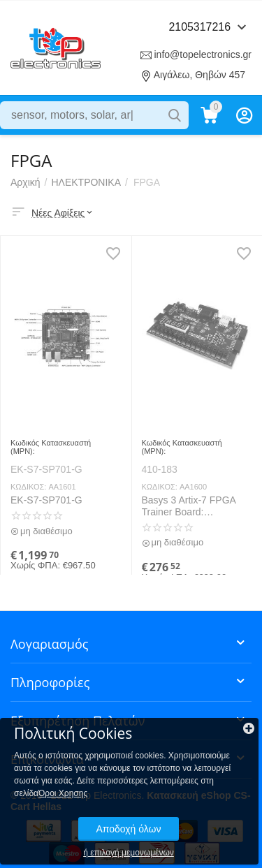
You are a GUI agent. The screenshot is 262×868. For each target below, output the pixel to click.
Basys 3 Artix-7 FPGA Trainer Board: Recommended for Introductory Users (189, 506)
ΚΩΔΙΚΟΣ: (28, 487)
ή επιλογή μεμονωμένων (129, 853)
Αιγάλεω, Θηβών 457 (199, 75)
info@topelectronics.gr (203, 54)
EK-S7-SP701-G (46, 500)
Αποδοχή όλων (128, 829)
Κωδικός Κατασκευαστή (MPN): (51, 447)
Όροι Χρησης (63, 793)
